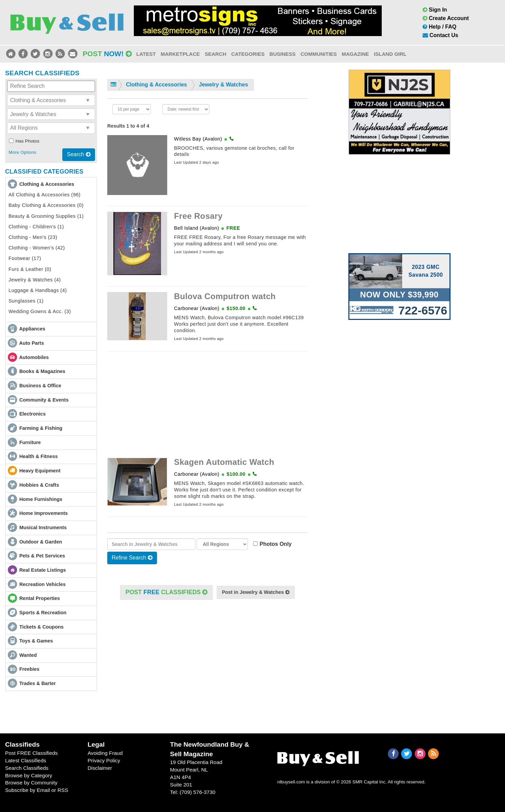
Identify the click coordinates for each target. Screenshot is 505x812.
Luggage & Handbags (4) (38, 290)
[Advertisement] (207, 405)
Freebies (29, 669)
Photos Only (274, 544)
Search (215, 54)
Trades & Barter (38, 683)
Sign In (435, 10)
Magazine (355, 54)
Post (107, 54)
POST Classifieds (166, 592)
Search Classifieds (27, 768)
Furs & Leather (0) (30, 269)
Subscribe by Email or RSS (37, 790)
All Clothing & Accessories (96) (45, 195)
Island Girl (390, 54)
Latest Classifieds (26, 760)
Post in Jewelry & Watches (256, 592)
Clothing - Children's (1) (36, 227)
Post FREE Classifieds (31, 753)
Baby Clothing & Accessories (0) (46, 205)
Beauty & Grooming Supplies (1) (46, 216)
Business (282, 54)
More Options (22, 152)
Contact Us (440, 35)
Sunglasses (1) (26, 301)
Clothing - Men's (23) (33, 237)
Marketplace (180, 54)
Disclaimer (100, 768)
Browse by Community (31, 783)
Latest (146, 54)
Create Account (446, 18)
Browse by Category (29, 775)
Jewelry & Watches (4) (35, 280)
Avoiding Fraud (105, 753)
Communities (319, 54)
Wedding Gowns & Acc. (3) (40, 311)
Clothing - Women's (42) (37, 248)
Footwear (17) (25, 258)
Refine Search (132, 558)
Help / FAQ (439, 27)
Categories (248, 54)
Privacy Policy (104, 760)
